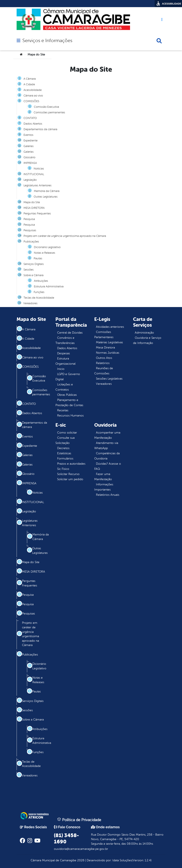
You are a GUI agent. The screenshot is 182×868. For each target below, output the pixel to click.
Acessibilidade (33, 90)
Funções (39, 292)
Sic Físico (63, 469)
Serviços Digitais (34, 264)
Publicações (31, 242)
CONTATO (30, 118)
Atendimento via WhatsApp (106, 446)
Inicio (61, 369)
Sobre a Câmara (34, 275)
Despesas (64, 353)
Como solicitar (67, 433)
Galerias (29, 146)
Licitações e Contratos (64, 387)
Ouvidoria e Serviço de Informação (147, 340)
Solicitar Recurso (68, 474)
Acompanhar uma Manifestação (107, 435)
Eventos (28, 135)
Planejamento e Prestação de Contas (69, 403)
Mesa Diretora (105, 348)
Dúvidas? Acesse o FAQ (108, 466)
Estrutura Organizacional (65, 361)
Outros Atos (104, 358)
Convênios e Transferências (65, 340)
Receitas (63, 410)
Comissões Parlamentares (104, 335)
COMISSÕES (31, 101)
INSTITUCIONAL (34, 174)
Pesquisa (29, 219)
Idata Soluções (122, 860)
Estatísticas (64, 453)
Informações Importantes (104, 487)
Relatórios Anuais (108, 495)
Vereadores (30, 303)
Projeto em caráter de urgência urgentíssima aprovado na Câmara (65, 236)
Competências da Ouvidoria (107, 456)
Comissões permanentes (49, 112)
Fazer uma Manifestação (103, 477)
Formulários (65, 459)
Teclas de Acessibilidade (39, 298)
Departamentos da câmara (40, 129)
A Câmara (30, 79)
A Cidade (29, 84)
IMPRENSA (30, 163)
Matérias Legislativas (109, 342)
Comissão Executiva (46, 107)
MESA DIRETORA (34, 208)
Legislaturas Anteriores (38, 185)
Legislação (30, 180)
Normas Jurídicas (108, 353)
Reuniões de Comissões (104, 371)
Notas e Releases (45, 253)
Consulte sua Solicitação (65, 440)
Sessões (29, 270)
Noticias (39, 169)
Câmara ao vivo (33, 96)
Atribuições (41, 281)
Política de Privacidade (79, 820)
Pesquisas (30, 230)
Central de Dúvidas (70, 333)
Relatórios (103, 363)
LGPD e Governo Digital (68, 377)
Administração (144, 333)
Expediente (31, 141)
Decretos (63, 448)
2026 (80, 860)
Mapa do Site (32, 202)
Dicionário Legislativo (47, 247)
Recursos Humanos (70, 416)
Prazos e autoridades (71, 464)
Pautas (38, 258)
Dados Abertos (33, 124)
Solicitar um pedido (70, 479)
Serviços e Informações (47, 41)
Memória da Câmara (47, 191)
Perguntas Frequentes (37, 214)
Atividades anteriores (110, 327)
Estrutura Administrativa (49, 287)
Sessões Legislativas (109, 379)
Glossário (29, 157)
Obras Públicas (67, 395)
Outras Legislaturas (46, 197)
